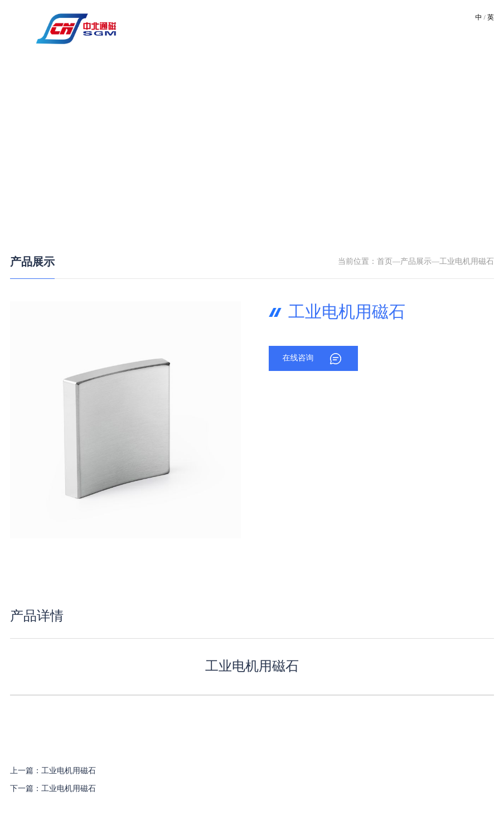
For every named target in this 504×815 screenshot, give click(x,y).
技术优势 (260, 28)
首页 (385, 262)
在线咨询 (298, 358)
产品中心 (297, 28)
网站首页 (149, 28)
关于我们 (186, 28)
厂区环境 (223, 28)
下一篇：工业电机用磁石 (53, 789)
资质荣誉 (370, 28)
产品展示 (32, 262)
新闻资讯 (333, 28)
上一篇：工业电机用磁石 (53, 771)
